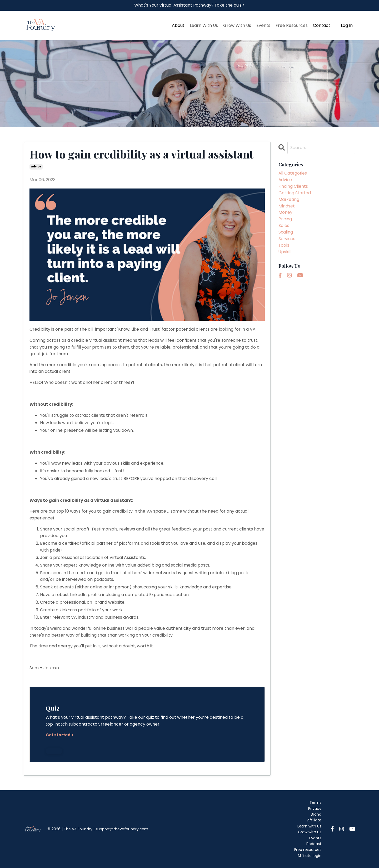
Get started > (60, 735)
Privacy (315, 809)
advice (36, 167)
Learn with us (309, 826)
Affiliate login (309, 856)
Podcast (314, 844)
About (178, 26)
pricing (285, 221)
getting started (295, 194)
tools (284, 248)
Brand (316, 814)
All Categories (293, 174)
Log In (347, 26)
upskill (285, 254)
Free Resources (292, 26)
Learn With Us (204, 26)
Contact (322, 26)
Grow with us (310, 832)
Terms (315, 803)
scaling (286, 234)
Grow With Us (237, 26)
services (287, 241)
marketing (289, 200)
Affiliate (314, 820)
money (285, 214)
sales (284, 228)
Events (263, 26)
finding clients (293, 187)
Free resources (308, 850)
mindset (287, 207)
